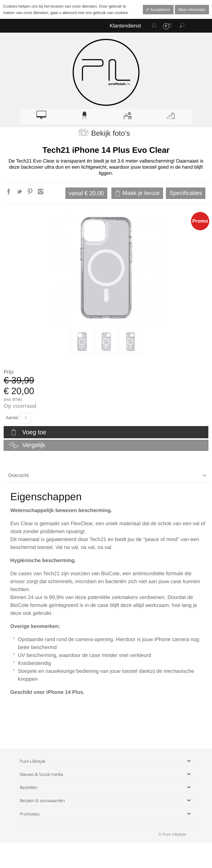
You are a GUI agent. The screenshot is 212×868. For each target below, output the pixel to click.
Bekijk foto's (110, 133)
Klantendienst (125, 26)
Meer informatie (192, 10)
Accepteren (160, 10)
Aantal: (12, 418)
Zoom (106, 270)
